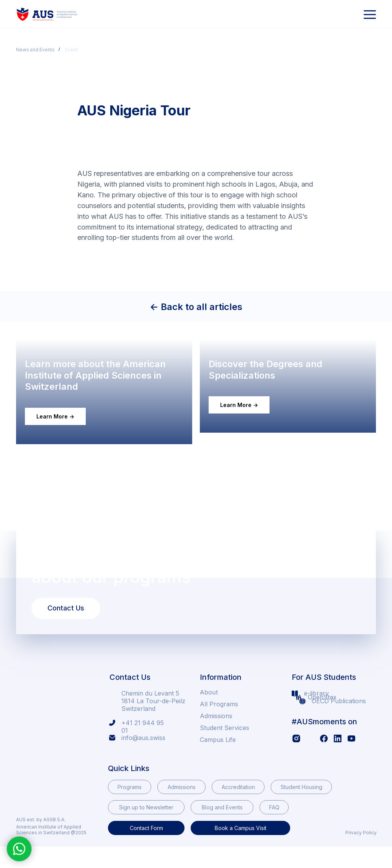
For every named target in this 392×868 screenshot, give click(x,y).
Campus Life (218, 761)
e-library (316, 714)
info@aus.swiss (143, 759)
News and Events (35, 50)
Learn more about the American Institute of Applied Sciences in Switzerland (102, 396)
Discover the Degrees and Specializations (272, 402)
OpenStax (322, 718)
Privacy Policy (361, 854)
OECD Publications (339, 722)
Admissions (216, 737)
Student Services (225, 749)
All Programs (219, 725)
